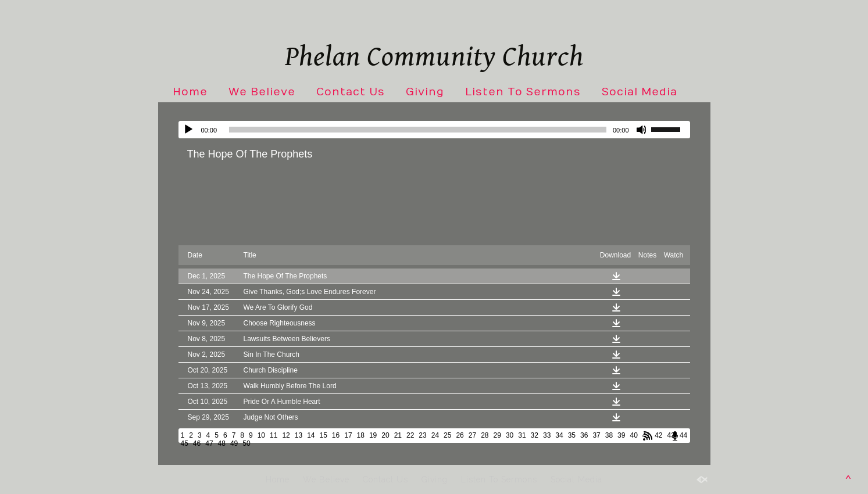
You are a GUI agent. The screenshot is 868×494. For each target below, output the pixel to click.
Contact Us (351, 92)
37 (596, 435)
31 (522, 435)
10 (261, 435)
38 (609, 435)
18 (361, 435)
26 (460, 435)
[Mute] (642, 130)
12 (286, 435)
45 (185, 443)
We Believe (262, 92)
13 (299, 435)
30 (510, 435)
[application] (434, 130)
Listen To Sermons (523, 92)
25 (447, 435)
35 (572, 435)
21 (398, 435)
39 (621, 435)
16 (336, 435)
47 (209, 443)
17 (348, 435)
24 (435, 435)
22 (410, 435)
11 (274, 435)
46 (197, 443)
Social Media (640, 92)
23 (422, 435)
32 (535, 435)
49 (234, 443)
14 (311, 435)
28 (485, 435)
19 (373, 435)
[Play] (188, 130)
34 (559, 435)
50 (246, 443)
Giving (425, 92)
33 (547, 435)
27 (472, 435)
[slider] (418, 130)
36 (584, 435)
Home (190, 92)
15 (323, 435)
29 (497, 435)
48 (222, 443)
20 (385, 435)
